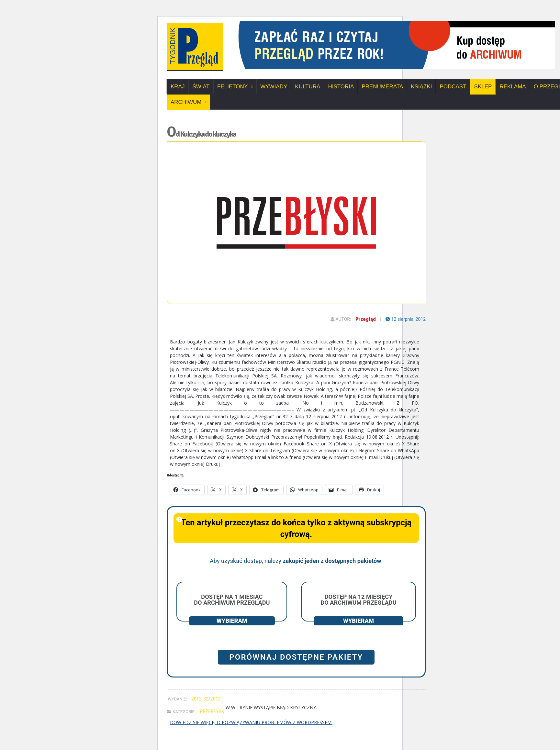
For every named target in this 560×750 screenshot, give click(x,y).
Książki (421, 87)
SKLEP (483, 87)
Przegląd (366, 319)
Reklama (513, 87)
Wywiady (274, 87)
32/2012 (212, 699)
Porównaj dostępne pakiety (296, 657)
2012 (196, 699)
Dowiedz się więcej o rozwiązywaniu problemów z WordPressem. (251, 722)
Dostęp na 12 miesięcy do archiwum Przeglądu (358, 600)
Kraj (178, 87)
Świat (201, 87)
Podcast (453, 87)
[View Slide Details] (393, 23)
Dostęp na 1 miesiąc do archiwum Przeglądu (232, 600)
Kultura (308, 87)
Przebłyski (213, 711)
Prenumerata (382, 87)
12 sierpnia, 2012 (406, 319)
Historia (341, 87)
